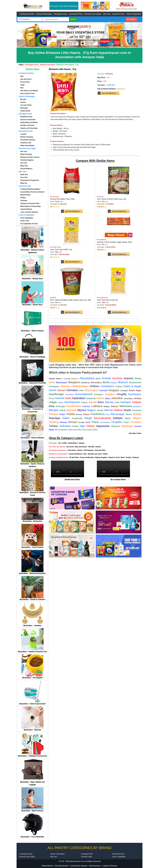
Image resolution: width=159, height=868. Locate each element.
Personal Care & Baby (93, 14)
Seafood (136, 457)
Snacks (98, 447)
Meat (123, 457)
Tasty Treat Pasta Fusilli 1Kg (107, 300)
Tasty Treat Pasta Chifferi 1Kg (61, 249)
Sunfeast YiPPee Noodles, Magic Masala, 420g (114, 242)
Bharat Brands (47, 866)
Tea (59, 443)
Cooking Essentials (27, 14)
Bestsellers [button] (132, 19)
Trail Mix (91, 447)
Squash (82, 443)
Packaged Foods (60, 14)
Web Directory (95, 866)
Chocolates (72, 450)
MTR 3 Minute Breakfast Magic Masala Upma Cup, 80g (70, 300)
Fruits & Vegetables (134, 14)
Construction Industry (79, 866)
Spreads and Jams (95, 454)
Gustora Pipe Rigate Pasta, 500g (62, 199)
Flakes (105, 454)
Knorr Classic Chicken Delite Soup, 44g (111, 199)
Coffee (64, 443)
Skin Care (107, 14)
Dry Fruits (70, 447)
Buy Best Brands (62, 866)
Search (73, 19)
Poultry (129, 457)
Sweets (80, 450)
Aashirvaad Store (72, 479)
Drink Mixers (73, 443)
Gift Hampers (89, 450)
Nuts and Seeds (81, 447)
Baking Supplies (101, 457)
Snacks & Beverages (44, 14)
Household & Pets (76, 14)
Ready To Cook (114, 457)
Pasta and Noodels (87, 457)
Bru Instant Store (118, 479)
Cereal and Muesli (75, 454)
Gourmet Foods (118, 14)
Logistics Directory (110, 866)
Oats (85, 454)
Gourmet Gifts (100, 450)
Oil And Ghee (74, 457)
